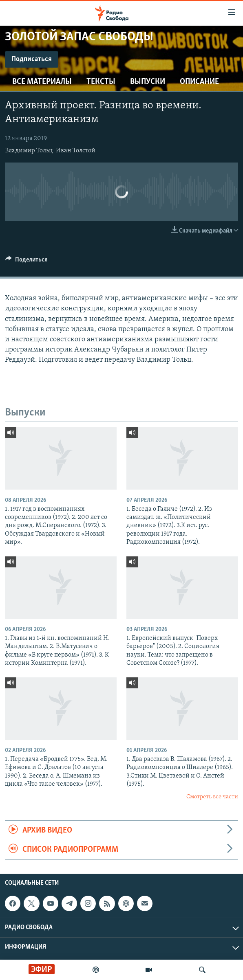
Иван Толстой (76, 151)
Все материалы (42, 82)
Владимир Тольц (29, 151)
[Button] (27, 261)
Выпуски (148, 82)
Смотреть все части (212, 797)
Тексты (101, 82)
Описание (199, 82)
